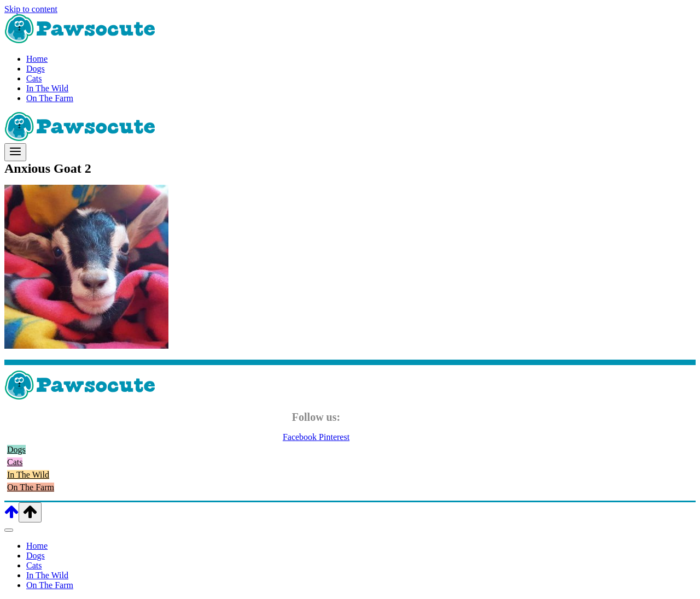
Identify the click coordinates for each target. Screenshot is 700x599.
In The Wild (47, 88)
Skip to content (31, 9)
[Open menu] (15, 152)
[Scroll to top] (11, 516)
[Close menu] (9, 530)
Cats (34, 78)
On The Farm (50, 98)
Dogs (36, 69)
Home (37, 59)
